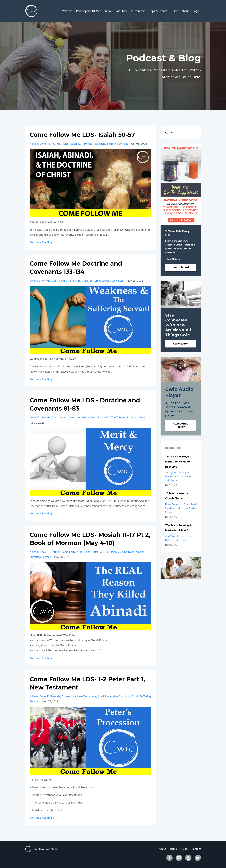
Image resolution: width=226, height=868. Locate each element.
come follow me (50, 144)
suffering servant (117, 144)
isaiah (65, 144)
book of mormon (50, 552)
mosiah (140, 552)
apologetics (171, 472)
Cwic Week (181, 344)
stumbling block (129, 696)
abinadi (34, 144)
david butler (186, 536)
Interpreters (138, 11)
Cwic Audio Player (181, 425)
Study (174, 11)
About (185, 11)
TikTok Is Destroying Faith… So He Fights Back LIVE (178, 462)
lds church (178, 476)
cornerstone (69, 696)
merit (93, 417)
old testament (97, 144)
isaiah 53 (115, 552)
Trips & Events (158, 11)
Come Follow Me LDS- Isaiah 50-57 (85, 135)
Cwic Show (121, 11)
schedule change (180, 508)
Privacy (183, 849)
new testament (87, 696)
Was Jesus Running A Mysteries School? (178, 528)
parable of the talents (111, 417)
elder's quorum (172, 504)
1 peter (34, 696)
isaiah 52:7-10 (78, 144)
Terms (172, 849)
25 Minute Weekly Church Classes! (177, 496)
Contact (196, 849)
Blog (108, 11)
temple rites (180, 540)
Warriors (67, 11)
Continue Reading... (42, 242)
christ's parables (173, 536)
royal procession (108, 696)
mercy (85, 417)
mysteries (169, 540)
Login (196, 11)
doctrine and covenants (66, 281)
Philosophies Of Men (89, 11)
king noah (128, 552)
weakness (118, 281)
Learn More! (181, 267)
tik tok (174, 480)
